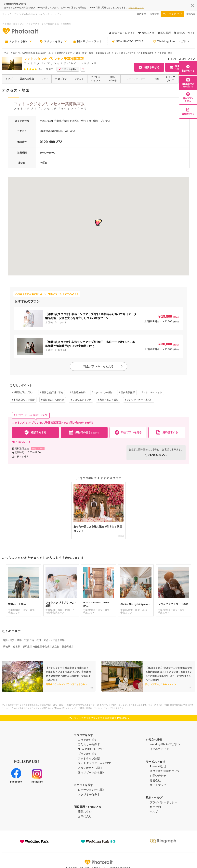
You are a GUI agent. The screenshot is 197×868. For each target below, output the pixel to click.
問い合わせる (21, 442)
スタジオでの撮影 (103, 392)
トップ (9, 79)
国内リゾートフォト (87, 41)
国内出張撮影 (128, 392)
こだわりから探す (89, 744)
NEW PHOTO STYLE (127, 41)
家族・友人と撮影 (109, 400)
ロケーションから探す (92, 790)
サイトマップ (158, 785)
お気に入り (85, 816)
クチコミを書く (68, 69)
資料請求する (188, 111)
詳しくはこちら (136, 7)
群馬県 (26, 647)
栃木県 (16, 647)
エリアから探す (87, 740)
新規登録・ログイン (122, 33)
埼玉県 (36, 647)
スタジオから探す (89, 794)
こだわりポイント (96, 79)
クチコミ (79, 79)
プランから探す (87, 754)
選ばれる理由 (27, 79)
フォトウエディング (172, 14)
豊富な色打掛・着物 (52, 392)
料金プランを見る (188, 97)
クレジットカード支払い (139, 400)
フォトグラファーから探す (94, 763)
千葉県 (46, 647)
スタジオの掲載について (165, 771)
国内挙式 (141, 14)
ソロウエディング (82, 400)
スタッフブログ (170, 79)
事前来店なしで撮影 (24, 400)
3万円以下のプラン (24, 392)
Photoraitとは (158, 766)
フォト (45, 79)
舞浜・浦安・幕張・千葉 (16, 640)
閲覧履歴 (164, 33)
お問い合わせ (158, 776)
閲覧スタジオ (86, 812)
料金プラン (61, 79)
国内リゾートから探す (92, 772)
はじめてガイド (184, 33)
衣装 (156, 79)
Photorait (98, 862)
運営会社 (155, 780)
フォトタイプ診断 (89, 758)
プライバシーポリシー (164, 802)
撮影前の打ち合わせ (53, 400)
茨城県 (7, 647)
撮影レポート (112, 79)
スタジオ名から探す (90, 768)
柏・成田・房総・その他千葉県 (48, 640)
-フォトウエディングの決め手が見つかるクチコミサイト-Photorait (20, 31)
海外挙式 (154, 14)
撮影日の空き (188, 83)
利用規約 (155, 807)
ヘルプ (154, 812)
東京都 (56, 647)
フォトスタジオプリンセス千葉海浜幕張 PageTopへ (102, 718)
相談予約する (188, 68)
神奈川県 (67, 647)
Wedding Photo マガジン (171, 41)
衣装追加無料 (78, 392)
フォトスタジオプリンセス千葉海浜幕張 (101, 106)
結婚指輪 (191, 14)
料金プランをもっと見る (103, 366)
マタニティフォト (153, 392)
